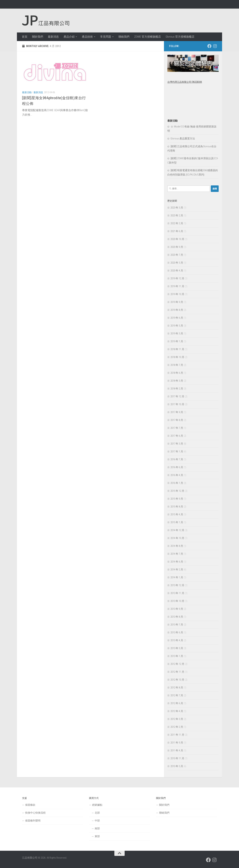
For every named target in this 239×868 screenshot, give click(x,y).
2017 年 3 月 (177, 444)
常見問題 (106, 37)
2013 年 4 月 (177, 640)
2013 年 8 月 (177, 617)
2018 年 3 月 (177, 381)
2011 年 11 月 (177, 735)
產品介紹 (69, 37)
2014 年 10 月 (177, 538)
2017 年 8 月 (177, 420)
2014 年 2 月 (177, 570)
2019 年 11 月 (177, 286)
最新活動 (27, 92)
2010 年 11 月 (177, 758)
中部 (97, 821)
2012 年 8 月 (177, 688)
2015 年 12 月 (177, 491)
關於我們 (38, 37)
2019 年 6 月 (177, 318)
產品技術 (87, 37)
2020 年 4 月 (177, 271)
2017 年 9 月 (177, 412)
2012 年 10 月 (177, 680)
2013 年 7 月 (177, 625)
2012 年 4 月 (177, 711)
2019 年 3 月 (177, 334)
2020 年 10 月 (177, 239)
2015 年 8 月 (177, 507)
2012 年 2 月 (177, 727)
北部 (97, 813)
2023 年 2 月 (177, 216)
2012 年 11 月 (177, 672)
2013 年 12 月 (177, 585)
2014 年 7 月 (177, 554)
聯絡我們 (124, 37)
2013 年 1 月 (177, 656)
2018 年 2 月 (177, 389)
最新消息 (53, 37)
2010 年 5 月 (177, 766)
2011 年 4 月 (177, 750)
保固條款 (30, 805)
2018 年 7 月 (177, 365)
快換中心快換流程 (35, 813)
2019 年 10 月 (177, 294)
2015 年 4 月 (177, 514)
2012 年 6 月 (177, 703)
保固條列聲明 (33, 821)
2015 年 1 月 (177, 522)
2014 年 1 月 (177, 577)
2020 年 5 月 (177, 263)
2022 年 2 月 (177, 223)
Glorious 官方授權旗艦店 (180, 37)
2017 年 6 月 (177, 436)
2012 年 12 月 (177, 664)
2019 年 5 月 (177, 326)
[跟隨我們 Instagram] (215, 46)
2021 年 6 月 (177, 231)
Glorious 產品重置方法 (183, 139)
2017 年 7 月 (177, 428)
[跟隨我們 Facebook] (209, 46)
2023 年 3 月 (177, 208)
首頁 (25, 37)
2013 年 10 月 (177, 601)
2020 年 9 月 (177, 247)
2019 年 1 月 (177, 341)
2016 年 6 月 (177, 467)
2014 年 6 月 (177, 562)
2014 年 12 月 (177, 530)
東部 (97, 836)
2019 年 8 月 (177, 310)
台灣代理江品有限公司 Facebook (185, 82)
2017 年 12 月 (177, 396)
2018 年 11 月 (177, 349)
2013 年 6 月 (177, 632)
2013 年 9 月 (177, 609)
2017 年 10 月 (177, 404)
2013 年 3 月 (177, 648)
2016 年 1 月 (177, 483)
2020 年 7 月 (177, 255)
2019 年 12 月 (177, 278)
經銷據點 (97, 805)
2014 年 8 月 (177, 546)
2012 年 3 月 (177, 719)
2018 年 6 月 (177, 373)
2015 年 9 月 (177, 499)
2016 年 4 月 (177, 475)
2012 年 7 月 (177, 695)
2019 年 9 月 (177, 302)
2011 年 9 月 (177, 743)
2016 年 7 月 (177, 459)
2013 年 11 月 (177, 593)
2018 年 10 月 (177, 357)
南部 (97, 828)
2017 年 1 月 (177, 452)
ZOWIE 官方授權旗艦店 (148, 37)
